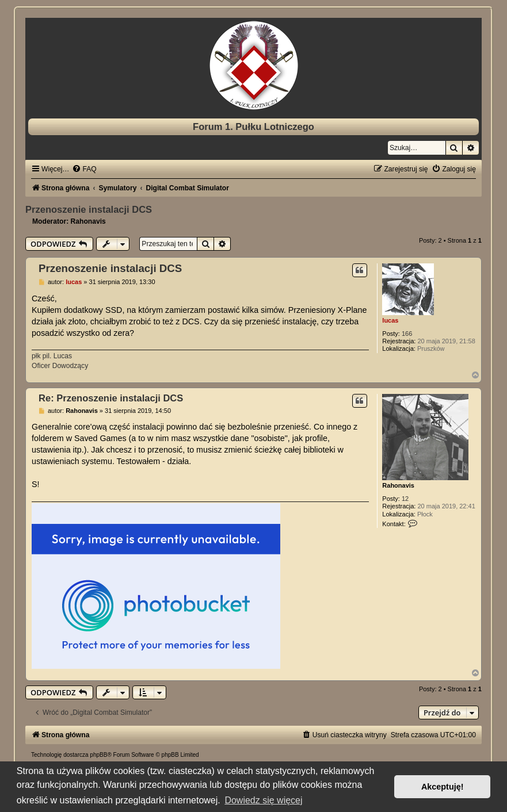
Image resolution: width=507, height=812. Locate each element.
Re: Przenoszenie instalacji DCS (111, 398)
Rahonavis (88, 221)
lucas (390, 320)
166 (407, 334)
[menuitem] (84, 169)
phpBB (98, 755)
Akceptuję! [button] (443, 787)
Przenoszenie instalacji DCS (89, 209)
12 (405, 499)
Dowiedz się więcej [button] (263, 800)
